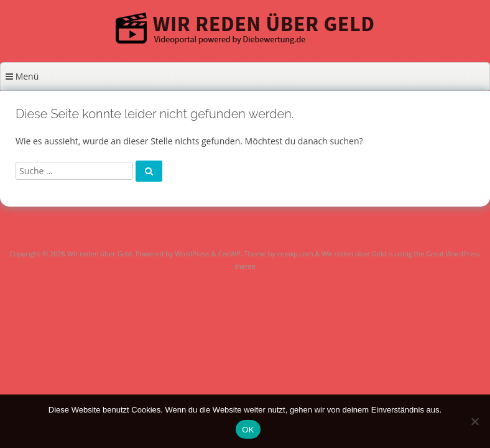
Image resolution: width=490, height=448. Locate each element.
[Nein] (474, 421)
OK (248, 430)
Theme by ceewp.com (278, 254)
